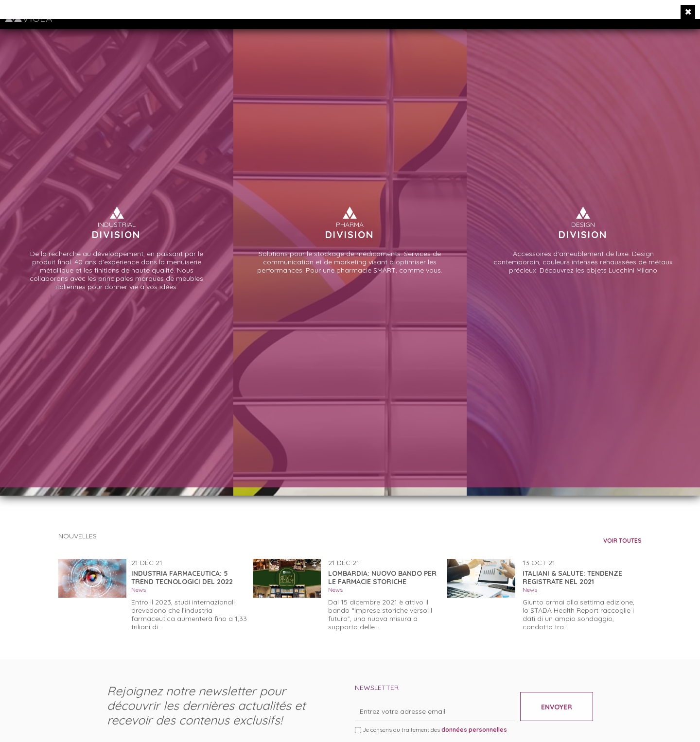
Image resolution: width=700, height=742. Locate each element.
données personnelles (474, 730)
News (139, 590)
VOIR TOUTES (622, 541)
